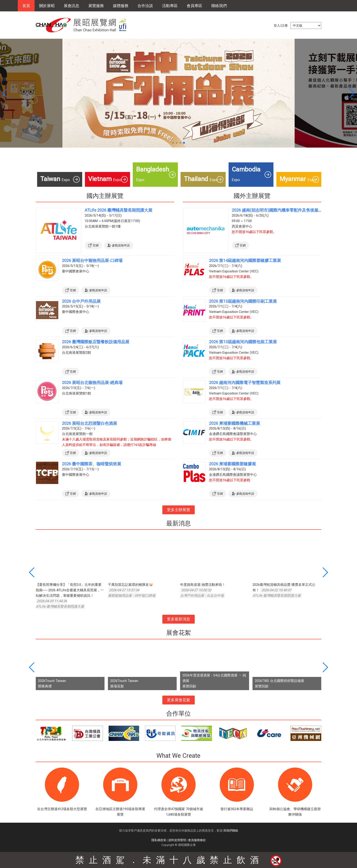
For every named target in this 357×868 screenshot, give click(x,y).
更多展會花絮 (178, 700)
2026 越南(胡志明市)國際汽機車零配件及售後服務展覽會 (283, 210)
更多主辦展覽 (178, 510)
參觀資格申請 (121, 245)
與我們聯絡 (231, 831)
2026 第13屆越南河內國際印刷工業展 (243, 301)
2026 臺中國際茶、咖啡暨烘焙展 (92, 464)
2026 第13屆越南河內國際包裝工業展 (243, 342)
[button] (173, 143)
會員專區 (194, 6)
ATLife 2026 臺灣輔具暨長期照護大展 (119, 210)
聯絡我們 (219, 6)
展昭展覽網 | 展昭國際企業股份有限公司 (84, 25)
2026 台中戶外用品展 (81, 301)
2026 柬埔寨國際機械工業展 (235, 423)
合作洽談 (145, 6)
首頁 (26, 6)
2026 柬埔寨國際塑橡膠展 (232, 464)
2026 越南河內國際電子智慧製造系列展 (245, 383)
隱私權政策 (159, 840)
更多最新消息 (178, 619)
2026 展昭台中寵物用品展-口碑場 (92, 260)
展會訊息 (71, 6)
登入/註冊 (281, 26)
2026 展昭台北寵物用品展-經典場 (92, 383)
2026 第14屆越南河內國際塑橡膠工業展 (245, 260)
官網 (96, 245)
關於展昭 (47, 6)
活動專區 (170, 6)
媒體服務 (121, 6)
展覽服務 (96, 6)
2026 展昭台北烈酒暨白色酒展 (89, 423)
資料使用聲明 (177, 840)
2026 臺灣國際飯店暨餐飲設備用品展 (96, 342)
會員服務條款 (197, 840)
